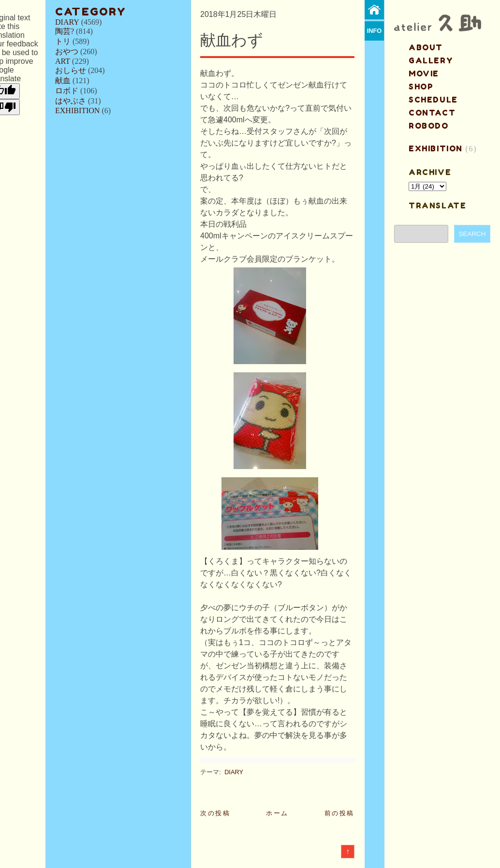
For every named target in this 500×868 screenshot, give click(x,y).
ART (63, 61)
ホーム (277, 813)
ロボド (67, 91)
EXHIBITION (77, 110)
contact (432, 113)
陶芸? (65, 31)
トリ (63, 41)
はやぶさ (71, 101)
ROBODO (429, 126)
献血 (63, 81)
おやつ (67, 51)
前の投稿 (339, 813)
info (375, 31)
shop (421, 87)
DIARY (67, 22)
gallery (431, 60)
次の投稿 (215, 813)
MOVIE (424, 74)
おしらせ (71, 70)
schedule (433, 100)
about (426, 47)
